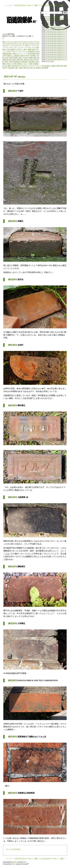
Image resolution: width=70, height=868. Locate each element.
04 (46, 17)
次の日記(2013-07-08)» (49, 5)
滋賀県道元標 (7, 60)
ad (3, 38)
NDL (31, 42)
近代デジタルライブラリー (31, 66)
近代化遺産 (46, 66)
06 (49, 17)
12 (60, 17)
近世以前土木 (16, 66)
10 (57, 17)
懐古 (28, 56)
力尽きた (20, 50)
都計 (17, 68)
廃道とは (10, 56)
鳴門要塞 (45, 68)
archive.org (10, 42)
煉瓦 (14, 60)
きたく (8, 46)
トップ (9, 5)
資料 (9, 66)
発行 (37, 62)
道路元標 (60, 66)
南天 (25, 50)
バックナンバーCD (24, 48)
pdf (15, 44)
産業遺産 (24, 62)
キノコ (31, 46)
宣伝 (38, 54)
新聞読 (16, 58)
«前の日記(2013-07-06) (23, 5)
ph (18, 44)
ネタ (11, 48)
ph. (21, 44)
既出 (21, 58)
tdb (24, 44)
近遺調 (53, 66)
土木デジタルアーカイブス (16, 52)
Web (37, 44)
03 (49, 19)
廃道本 (23, 56)
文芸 (7, 58)
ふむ (20, 46)
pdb (12, 44)
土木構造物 (30, 52)
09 (55, 17)
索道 (31, 64)
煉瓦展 (27, 60)
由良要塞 (31, 62)
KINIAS (26, 42)
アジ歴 (25, 46)
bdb (16, 42)
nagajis (5, 34)
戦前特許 (33, 56)
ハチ (15, 48)
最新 (36, 5)
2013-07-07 (10, 76)
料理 (11, 58)
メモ (33, 48)
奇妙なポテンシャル (20, 54)
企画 (8, 50)
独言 (4, 42)
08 (53, 17)
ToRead (33, 44)
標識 (31, 58)
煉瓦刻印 (20, 60)
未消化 (26, 58)
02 (48, 19)
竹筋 (15, 64)
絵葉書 (36, 64)
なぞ (16, 46)
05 (48, 17)
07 (51, 17)
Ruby (13, 864)
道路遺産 (11, 68)
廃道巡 (17, 56)
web (4, 46)
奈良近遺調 (32, 54)
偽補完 (13, 50)
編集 (62, 5)
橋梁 (35, 58)
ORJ (8, 44)
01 (46, 19)
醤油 (21, 68)
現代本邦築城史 (15, 62)
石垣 (8, 64)
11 (59, 17)
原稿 (34, 50)
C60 (19, 42)
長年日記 (21, 77)
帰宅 (5, 56)
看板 (4, 64)
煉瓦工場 (33, 60)
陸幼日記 (27, 68)
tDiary (15, 862)
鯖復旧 (39, 68)
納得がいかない (23, 64)
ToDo (27, 44)
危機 (29, 50)
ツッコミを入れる (13, 849)
